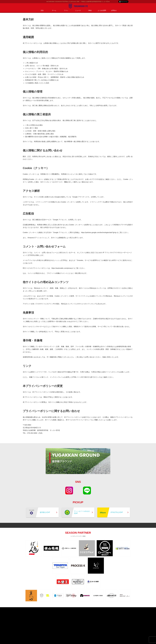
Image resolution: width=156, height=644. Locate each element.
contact (83, 609)
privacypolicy (74, 609)
